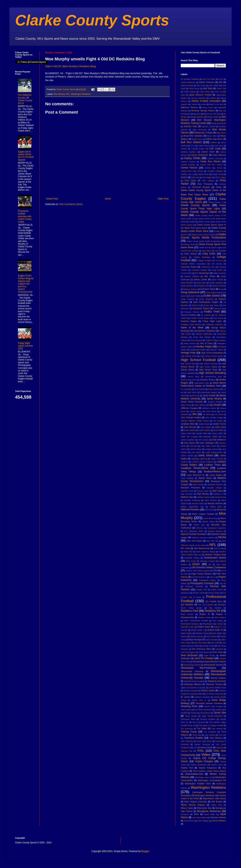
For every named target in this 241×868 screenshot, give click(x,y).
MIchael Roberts (215, 503)
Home (108, 199)
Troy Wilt (222, 735)
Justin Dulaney (205, 430)
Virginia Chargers (204, 761)
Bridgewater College (203, 133)
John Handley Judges (214, 418)
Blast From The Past (212, 114)
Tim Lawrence (187, 729)
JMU (194, 414)
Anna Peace (205, 92)
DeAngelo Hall (203, 286)
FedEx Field (212, 312)
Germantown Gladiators (205, 331)
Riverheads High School (213, 624)
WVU (196, 814)
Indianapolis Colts (201, 383)
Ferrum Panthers (189, 315)
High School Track (208, 370)
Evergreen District (201, 308)
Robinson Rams (202, 633)
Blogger (145, 851)
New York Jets (212, 541)
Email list (196, 305)
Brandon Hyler (191, 126)
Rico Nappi (217, 621)
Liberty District (206, 455)
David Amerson (187, 286)
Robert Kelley (186, 633)
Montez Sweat (208, 522)
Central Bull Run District (211, 165)
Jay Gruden (215, 405)
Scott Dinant (204, 652)
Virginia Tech (187, 768)
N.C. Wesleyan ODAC (194, 531)
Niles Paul (188, 552)
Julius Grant (220, 427)
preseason (185, 593)
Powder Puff (202, 590)
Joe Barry (207, 414)
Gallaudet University (214, 324)
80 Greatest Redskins (190, 79)
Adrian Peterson (207, 82)
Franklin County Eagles (200, 318)
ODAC (196, 564)
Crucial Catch (186, 273)
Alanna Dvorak (187, 85)
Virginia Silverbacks (198, 765)
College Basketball (202, 257)
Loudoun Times (212, 465)
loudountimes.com (215, 471)
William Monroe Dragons (193, 805)
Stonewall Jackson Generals (209, 703)
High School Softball (208, 367)
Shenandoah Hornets (213, 665)
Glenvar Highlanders (204, 334)
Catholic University (215, 158)
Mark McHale (198, 484)
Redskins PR (212, 611)
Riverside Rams (187, 627)
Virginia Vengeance (208, 768)
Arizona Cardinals (198, 98)
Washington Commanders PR (212, 780)
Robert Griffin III (215, 630)
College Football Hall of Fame (210, 261)
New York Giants (194, 541)
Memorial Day (220, 497)
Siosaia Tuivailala (191, 691)
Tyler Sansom (216, 738)
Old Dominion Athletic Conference (209, 568)
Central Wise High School (192, 171)
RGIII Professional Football (196, 621)
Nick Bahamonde (202, 548)
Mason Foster (203, 491)
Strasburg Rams (189, 706)
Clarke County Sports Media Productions (203, 236)
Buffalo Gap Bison (214, 139)
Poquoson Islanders (194, 586)
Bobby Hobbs (213, 117)
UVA (195, 748)
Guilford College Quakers (216, 340)
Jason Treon (186, 405)
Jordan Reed (204, 424)
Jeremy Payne (196, 411)
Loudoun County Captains (202, 462)
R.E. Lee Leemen (206, 605)
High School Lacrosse (208, 364)
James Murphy (214, 399)
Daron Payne (217, 280)
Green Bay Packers (202, 337)
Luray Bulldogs (187, 478)
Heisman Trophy (216, 350)
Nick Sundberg (220, 548)
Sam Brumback (201, 643)
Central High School (213, 168)
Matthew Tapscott (204, 497)
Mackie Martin (205, 478)
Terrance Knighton (208, 719)
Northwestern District (215, 558)
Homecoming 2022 (188, 380)
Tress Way (197, 735)
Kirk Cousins (203, 440)
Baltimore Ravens (189, 107)
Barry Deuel (208, 107)
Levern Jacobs (187, 456)
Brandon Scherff (208, 126)
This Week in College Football (211, 725)
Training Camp (189, 732)
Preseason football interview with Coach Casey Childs (25, 216)
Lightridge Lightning (199, 459)
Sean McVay (210, 655)
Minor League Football (203, 514)
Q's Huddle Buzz (214, 601)
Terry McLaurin (199, 722)
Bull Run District (191, 142)
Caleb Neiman (204, 146)
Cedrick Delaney (188, 165)
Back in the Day (216, 104)
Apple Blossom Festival (200, 95)
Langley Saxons (212, 449)
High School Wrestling (212, 373)
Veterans (220, 748)
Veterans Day (187, 751)
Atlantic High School (189, 104)
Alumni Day (221, 88)
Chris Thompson (205, 184)
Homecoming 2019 (214, 377)
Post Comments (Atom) (71, 204)
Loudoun (184, 462)
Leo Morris (196, 452)
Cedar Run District (210, 162)
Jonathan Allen (188, 424)
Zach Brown (189, 821)
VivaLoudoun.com (194, 774)
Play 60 (223, 583)
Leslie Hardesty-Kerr (214, 452)
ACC (221, 79)
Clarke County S (215, 202)
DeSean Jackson (190, 289)
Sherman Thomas (214, 684)
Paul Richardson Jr (199, 577)
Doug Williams (212, 292)
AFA (220, 82)
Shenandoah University (192, 671)
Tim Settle (202, 728)
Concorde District (189, 267)
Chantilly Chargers (215, 171)
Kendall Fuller (202, 433)
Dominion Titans (208, 289)
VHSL (201, 751)
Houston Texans (208, 380)
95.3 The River (209, 79)
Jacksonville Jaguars (209, 392)
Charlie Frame (203, 174)
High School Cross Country (212, 356)
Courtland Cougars (199, 270)
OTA (215, 571)
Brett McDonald (200, 130)
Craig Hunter (217, 270)
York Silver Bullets (199, 818)
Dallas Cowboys (219, 273)
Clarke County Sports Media (203, 235)
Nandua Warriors (215, 531)
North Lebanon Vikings (206, 552)
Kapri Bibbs (219, 430)
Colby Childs (209, 254)
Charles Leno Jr (187, 174)
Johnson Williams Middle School (195, 421)
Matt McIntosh (187, 494)
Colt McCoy (217, 264)
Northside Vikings (192, 558)
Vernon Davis (206, 747)
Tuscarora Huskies (194, 738)
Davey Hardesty (216, 283)
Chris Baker (207, 177)
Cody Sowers (191, 254)
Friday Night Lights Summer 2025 (26, 346)
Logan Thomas (217, 459)
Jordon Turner (219, 424)
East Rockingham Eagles (206, 302)
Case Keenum (219, 155)
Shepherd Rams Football (194, 681)
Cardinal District (198, 149)
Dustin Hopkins (187, 299)
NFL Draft (185, 548)
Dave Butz (201, 283)
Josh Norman (190, 427)
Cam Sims (219, 146)
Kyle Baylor (190, 443)
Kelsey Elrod (186, 433)
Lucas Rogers (216, 475)
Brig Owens (221, 133)
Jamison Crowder (215, 402)
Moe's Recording (210, 518)
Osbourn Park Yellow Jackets (197, 571)
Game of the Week (192, 328)
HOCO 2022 (193, 377)
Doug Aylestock (190, 292)
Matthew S (218, 494)
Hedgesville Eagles (198, 350)
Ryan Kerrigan (195, 640)
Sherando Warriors (193, 684)
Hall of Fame (206, 343)
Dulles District (212, 296)
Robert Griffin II (198, 630)
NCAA (222, 537)
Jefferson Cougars (189, 408)
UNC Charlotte (187, 741)
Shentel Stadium (218, 678)
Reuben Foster (204, 617)
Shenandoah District (192, 665)
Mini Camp (209, 510)
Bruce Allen (212, 136)
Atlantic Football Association (206, 101)
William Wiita (217, 805)
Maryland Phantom (215, 484)
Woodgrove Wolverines (209, 811)
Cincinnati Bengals (201, 187)
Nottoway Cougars (208, 561)
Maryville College (214, 488)
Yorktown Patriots (218, 817)
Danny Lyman (200, 279)
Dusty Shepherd (206, 299)
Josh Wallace (206, 427)
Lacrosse (193, 446)
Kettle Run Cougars (189, 437)
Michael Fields (198, 503)
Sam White (195, 646)
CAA (193, 146)
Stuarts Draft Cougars (213, 706)
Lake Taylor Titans (209, 446)
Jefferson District (209, 408)
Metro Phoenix (211, 500)
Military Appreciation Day (192, 507)
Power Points (217, 590)
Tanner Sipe (220, 713)
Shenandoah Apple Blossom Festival (209, 662)
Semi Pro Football (204, 658)
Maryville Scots (187, 491)
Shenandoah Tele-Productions (198, 668)
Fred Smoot (218, 318)
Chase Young (218, 174)
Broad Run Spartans (193, 136)
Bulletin (214, 142)
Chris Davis (190, 181)
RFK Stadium (220, 617)
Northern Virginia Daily (215, 555)
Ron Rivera (212, 636)
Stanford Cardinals (202, 697)
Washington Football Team (198, 784)
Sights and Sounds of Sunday (193, 688)
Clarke (219, 187)
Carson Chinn (208, 152)
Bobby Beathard (197, 117)
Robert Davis (204, 627)
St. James (185, 697)
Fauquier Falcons (192, 312)
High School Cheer (189, 356)
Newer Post (52, 199)
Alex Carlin (201, 85)
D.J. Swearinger (202, 273)
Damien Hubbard (192, 276)
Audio (203, 104)
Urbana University (202, 744)
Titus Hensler (217, 729)
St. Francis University (214, 694)
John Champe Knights (191, 417)
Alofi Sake (208, 88)
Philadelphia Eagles (207, 580)
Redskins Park (190, 611)
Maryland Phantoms (190, 488)
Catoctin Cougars (188, 162)
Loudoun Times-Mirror (195, 468)
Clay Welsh (207, 251)
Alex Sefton (214, 85)
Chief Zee (195, 177)
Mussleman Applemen (217, 528)
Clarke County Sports (92, 20)
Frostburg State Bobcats (191, 324)
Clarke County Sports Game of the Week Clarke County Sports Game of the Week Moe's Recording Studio (203, 219)
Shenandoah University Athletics (203, 673)
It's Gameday (186, 389)
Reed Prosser (187, 614)
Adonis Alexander (188, 82)
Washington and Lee (203, 777)
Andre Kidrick (190, 92)
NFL (68, 94)
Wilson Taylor (187, 808)
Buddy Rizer (197, 139)
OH (210, 564)
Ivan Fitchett (200, 389)
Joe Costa (219, 414)
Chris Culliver (221, 177)
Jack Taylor (192, 392)
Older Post (163, 199)
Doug (221, 289)
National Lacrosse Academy (203, 538)
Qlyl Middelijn (187, 605)
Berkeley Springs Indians (203, 111)
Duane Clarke (195, 296)
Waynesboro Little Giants (214, 798)
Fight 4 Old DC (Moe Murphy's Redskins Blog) (71, 66)
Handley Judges (204, 347)
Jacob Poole (194, 396)
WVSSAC (185, 814)
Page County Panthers (202, 574)
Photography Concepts (202, 583)
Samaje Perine (208, 646)
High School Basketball (212, 353)
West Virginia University (196, 802)
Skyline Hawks (208, 690)
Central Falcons (189, 168)
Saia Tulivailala (211, 640)
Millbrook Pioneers (190, 510)
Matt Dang (218, 491)
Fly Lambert (206, 315)
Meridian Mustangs (192, 500)
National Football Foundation (194, 534)
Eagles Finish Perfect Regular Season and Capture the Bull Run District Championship (26, 284)
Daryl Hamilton (187, 283)
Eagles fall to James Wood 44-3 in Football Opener (26, 156)
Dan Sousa (210, 276)
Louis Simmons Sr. (196, 475)
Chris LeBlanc (208, 181)
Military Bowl (216, 507)
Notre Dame (191, 561)
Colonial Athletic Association (193, 264)
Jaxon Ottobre (200, 405)
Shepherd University (217, 681)
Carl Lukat (215, 149)
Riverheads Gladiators (190, 624)
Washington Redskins (81, 94)
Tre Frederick (210, 732)
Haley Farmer (190, 343)
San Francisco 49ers (202, 649)
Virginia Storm (217, 765)
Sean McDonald (189, 655)
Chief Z (184, 177)
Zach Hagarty (203, 821)
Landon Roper (196, 449)
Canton (184, 149)
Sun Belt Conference (203, 710)
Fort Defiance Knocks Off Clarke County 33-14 (25, 99)
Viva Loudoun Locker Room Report (209, 771)
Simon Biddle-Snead (218, 688)
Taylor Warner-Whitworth (212, 716)
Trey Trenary (210, 735)
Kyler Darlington (207, 443)
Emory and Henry (211, 305)
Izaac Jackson (214, 389)
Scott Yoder (217, 652)
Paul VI (213, 577)
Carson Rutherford (199, 155)
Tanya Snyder (191, 716)
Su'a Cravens (186, 710)
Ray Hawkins (215, 608)
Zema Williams (219, 821)
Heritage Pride (188, 353)
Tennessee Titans (188, 719)
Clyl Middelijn (220, 251)
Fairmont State (220, 308)
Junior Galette (190, 430)
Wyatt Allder (210, 814)
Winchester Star (204, 808)
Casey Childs (192, 158)
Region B (205, 614)
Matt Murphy (203, 494)
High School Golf (188, 364)
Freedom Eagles (189, 321)
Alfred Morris (194, 88)
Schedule (219, 649)
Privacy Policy (214, 593)
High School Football (198, 360)
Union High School (204, 741)
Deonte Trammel (219, 286)
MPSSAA (200, 528)
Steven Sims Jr (199, 700)
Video (206, 755)
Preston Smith (199, 593)
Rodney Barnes (197, 636)
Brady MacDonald (219, 123)
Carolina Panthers (188, 152)
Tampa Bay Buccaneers (200, 713)
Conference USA (208, 267)
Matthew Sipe (187, 497)
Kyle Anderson (219, 440)
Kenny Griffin (217, 433)
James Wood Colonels (192, 402)
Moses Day (199, 525)
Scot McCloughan (188, 652)
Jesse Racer (211, 411)
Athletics (213, 98)
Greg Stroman (196, 340)
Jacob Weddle (209, 395)
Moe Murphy (59, 94)
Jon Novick (218, 421)
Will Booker (217, 802)
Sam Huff (215, 643)
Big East (197, 114)
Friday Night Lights (212, 321)
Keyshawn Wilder (210, 437)
